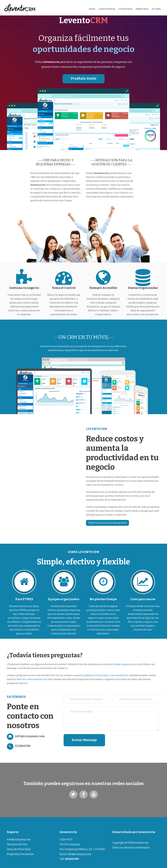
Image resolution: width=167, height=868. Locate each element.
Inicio (92, 9)
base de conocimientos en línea (35, 679)
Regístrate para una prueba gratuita (107, 523)
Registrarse (142, 9)
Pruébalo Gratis (84, 78)
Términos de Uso (17, 844)
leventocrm (147, 832)
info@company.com (124, 664)
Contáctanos (125, 9)
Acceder (156, 9)
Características (107, 9)
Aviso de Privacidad (19, 849)
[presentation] (138, 740)
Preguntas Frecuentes (20, 854)
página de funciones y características (106, 675)
